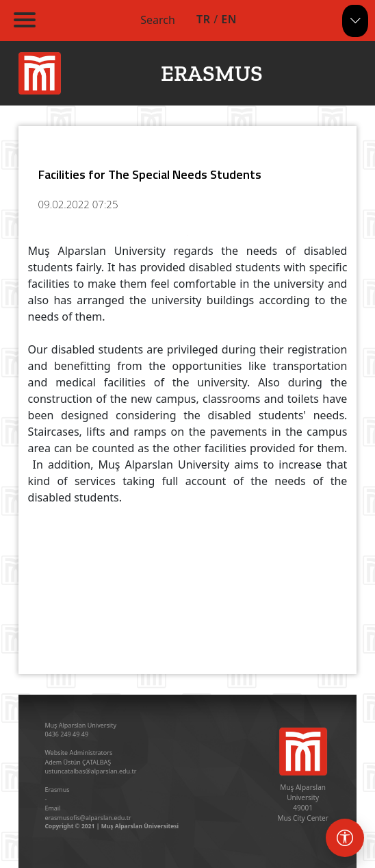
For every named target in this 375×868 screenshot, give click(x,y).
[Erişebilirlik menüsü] (345, 838)
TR (203, 19)
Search (158, 20)
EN (229, 19)
